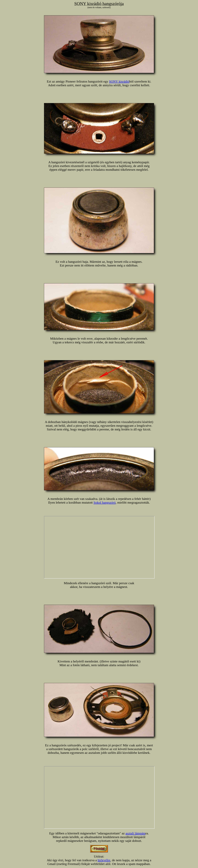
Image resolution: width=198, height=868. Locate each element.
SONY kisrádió (119, 81)
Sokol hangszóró (105, 502)
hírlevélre (104, 860)
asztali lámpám (136, 833)
